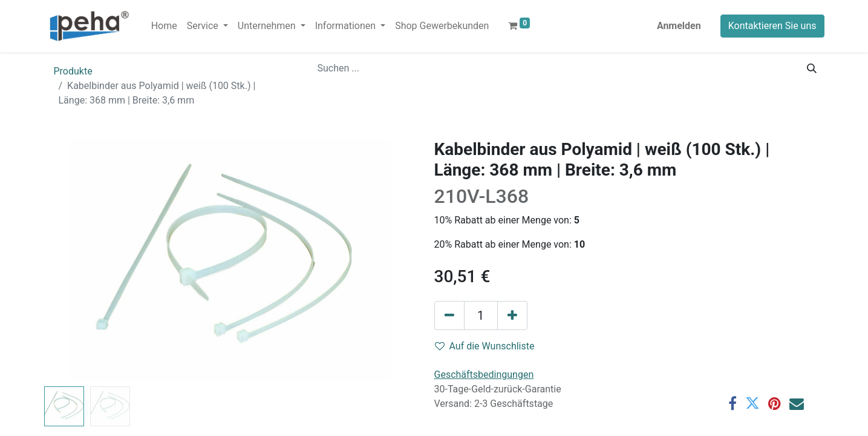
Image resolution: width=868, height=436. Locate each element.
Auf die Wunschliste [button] (485, 346)
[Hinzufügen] (512, 315)
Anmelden (679, 26)
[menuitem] (164, 26)
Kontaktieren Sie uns (772, 26)
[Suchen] (812, 68)
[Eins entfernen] (449, 315)
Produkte (73, 71)
